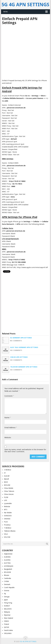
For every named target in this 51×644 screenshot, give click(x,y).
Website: (8, 438)
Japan (6, 600)
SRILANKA (8, 633)
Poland (6, 624)
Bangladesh (8, 569)
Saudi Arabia (8, 630)
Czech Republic (9, 587)
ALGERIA (7, 560)
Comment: (9, 396)
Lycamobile (8, 503)
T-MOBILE (8, 528)
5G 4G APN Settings (25, 5)
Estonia (7, 591)
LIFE (6, 500)
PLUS (6, 522)
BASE (6, 482)
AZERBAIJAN (9, 566)
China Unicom (9, 494)
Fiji (5, 594)
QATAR (6, 627)
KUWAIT (7, 606)
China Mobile (9, 488)
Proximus (7, 525)
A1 (5, 473)
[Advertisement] (25, 51)
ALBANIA (7, 557)
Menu (6, 12)
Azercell (7, 476)
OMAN (6, 621)
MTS (6, 510)
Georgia (7, 597)
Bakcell (6, 479)
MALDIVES (8, 609)
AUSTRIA (7, 563)
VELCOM (7, 537)
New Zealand (8, 618)
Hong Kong (8, 603)
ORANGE (7, 519)
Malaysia (7, 612)
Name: (8, 418)
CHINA (6, 581)
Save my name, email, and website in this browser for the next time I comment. (25, 451)
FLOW (6, 497)
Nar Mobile (8, 513)
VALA (6, 534)
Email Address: (11, 428)
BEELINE (7, 485)
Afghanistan (8, 554)
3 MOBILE (8, 470)
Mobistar (7, 507)
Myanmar (7, 615)
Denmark (7, 584)
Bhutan (7, 575)
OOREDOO (8, 516)
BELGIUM (7, 572)
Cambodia (7, 578)
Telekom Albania (10, 531)
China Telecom (9, 491)
